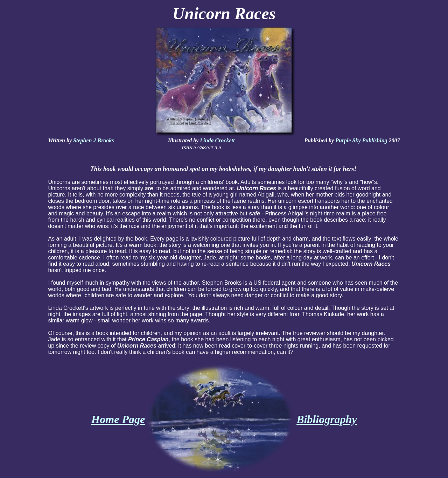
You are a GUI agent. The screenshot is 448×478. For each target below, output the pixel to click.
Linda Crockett (217, 140)
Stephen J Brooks (93, 140)
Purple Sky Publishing (361, 140)
